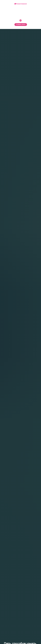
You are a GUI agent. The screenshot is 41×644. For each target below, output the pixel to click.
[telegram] (21, 20)
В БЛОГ (20, 13)
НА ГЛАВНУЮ (20, 11)
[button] (21, 25)
